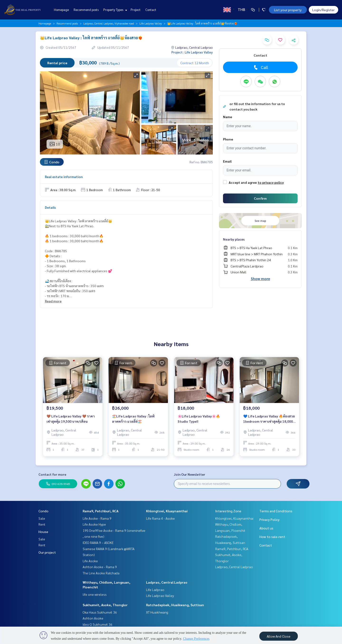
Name (228, 117)
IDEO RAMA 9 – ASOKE (98, 542)
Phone (228, 139)
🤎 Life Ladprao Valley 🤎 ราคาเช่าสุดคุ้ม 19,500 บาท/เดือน (71, 419)
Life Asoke (90, 561)
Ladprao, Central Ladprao (167, 582)
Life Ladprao (155, 590)
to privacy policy (271, 182)
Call (260, 67)
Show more (260, 278)
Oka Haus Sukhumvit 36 (100, 612)
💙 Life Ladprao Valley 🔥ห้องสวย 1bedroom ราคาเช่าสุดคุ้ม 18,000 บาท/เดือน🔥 (269, 419)
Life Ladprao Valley (151, 23)
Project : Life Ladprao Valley (192, 52)
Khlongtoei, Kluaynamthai (167, 511)
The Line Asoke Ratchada (101, 573)
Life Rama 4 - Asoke (160, 518)
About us (266, 528)
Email (227, 161)
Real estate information (64, 177)
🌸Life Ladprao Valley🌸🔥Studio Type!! (199, 419)
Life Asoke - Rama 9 (97, 518)
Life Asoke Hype (94, 524)
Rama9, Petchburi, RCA (101, 511)
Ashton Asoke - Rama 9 (100, 567)
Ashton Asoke (93, 618)
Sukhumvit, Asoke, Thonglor (105, 605)
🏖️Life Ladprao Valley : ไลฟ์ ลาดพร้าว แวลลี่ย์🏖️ (133, 419)
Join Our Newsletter (190, 474)
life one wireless (95, 594)
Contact (151, 10)
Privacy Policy (269, 519)
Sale (42, 518)
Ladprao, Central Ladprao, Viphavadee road (109, 23)
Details (50, 207)
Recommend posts (86, 10)
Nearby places (234, 239)
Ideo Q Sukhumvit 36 (97, 624)
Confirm (260, 198)
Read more (53, 301)
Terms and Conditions (276, 511)
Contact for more (52, 474)
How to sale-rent (272, 537)
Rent (42, 524)
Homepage (61, 10)
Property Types (115, 10)
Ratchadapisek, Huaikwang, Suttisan (175, 605)
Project (136, 10)
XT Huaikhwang (157, 612)
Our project (47, 552)
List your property (288, 10)
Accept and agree (243, 182)
